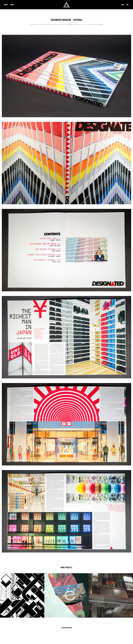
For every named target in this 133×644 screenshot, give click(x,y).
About (12, 5)
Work (6, 5)
